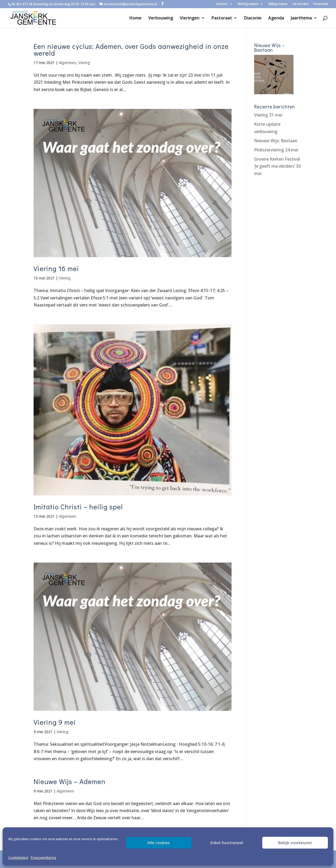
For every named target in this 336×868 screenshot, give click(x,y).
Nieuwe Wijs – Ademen (70, 781)
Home (135, 18)
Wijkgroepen (278, 4)
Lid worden (300, 4)
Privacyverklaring (43, 858)
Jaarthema (301, 18)
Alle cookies (159, 843)
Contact (222, 4)
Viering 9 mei (55, 722)
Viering (84, 63)
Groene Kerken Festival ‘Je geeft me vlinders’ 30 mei (277, 166)
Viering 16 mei (56, 268)
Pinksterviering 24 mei (276, 150)
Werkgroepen (248, 4)
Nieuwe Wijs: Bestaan (276, 141)
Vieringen (190, 18)
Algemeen (67, 63)
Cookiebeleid (18, 858)
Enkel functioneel (227, 843)
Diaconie (253, 18)
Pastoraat (222, 18)
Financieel (321, 4)
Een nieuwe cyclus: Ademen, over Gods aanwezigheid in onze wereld (131, 50)
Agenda (276, 18)
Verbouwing (161, 18)
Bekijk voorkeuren (295, 843)
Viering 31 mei (268, 115)
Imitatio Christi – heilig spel (78, 507)
